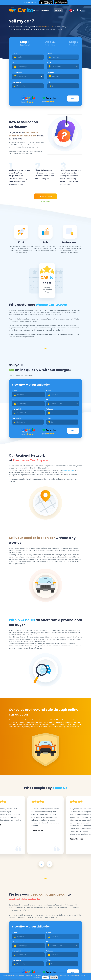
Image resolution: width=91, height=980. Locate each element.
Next (73, 98)
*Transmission (17, 72)
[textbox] (63, 67)
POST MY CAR (45, 196)
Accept (45, 978)
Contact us (45, 10)
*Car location (17, 82)
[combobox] (63, 67)
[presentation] (41, 864)
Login (58, 10)
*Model (50, 53)
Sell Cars (35, 10)
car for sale (20, 720)
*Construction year (19, 63)
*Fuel (49, 63)
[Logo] (18, 10)
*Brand (14, 53)
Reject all (54, 978)
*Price (49, 82)
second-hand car (68, 470)
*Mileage (50, 72)
